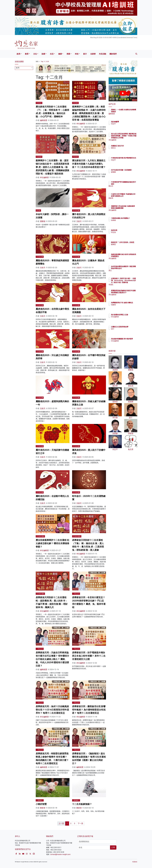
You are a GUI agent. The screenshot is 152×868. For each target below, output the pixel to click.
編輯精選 (44, 120)
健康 (60, 54)
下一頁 (80, 823)
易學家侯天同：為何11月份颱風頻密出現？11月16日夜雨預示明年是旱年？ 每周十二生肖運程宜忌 (52, 710)
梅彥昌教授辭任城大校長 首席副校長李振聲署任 (130, 256)
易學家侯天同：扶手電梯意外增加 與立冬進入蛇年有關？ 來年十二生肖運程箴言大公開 (89, 656)
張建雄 (126, 307)
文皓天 (79, 221)
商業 (68, 54)
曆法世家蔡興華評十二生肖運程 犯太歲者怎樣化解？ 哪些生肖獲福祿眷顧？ (52, 543)
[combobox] (24, 68)
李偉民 (126, 285)
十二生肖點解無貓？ (82, 804)
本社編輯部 (81, 124)
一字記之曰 (76, 594)
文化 (35, 54)
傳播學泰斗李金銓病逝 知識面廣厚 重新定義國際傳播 (130, 208)
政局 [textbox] (18, 68)
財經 (43, 54)
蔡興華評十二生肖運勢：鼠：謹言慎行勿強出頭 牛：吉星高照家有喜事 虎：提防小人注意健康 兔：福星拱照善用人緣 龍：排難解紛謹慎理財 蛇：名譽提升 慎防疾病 (52, 167)
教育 (27, 54)
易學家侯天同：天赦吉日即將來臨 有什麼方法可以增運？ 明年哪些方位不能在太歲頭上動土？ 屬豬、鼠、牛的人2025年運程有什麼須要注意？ (52, 659)
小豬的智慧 (41, 804)
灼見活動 (103, 54)
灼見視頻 (39, 103)
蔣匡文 (126, 150)
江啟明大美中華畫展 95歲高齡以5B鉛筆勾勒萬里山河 (130, 196)
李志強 (126, 232)
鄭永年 (126, 188)
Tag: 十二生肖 (45, 62)
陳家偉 (43, 808)
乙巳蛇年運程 (40, 536)
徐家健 (126, 222)
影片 (85, 54)
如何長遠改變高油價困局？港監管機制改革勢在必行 (130, 268)
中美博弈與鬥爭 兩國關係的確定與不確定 (130, 184)
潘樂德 (43, 221)
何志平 (126, 124)
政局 (18, 54)
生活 (52, 54)
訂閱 (113, 847)
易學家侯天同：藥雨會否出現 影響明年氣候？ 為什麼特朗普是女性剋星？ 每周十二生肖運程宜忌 (89, 710)
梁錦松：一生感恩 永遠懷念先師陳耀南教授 (129, 112)
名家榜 (93, 54)
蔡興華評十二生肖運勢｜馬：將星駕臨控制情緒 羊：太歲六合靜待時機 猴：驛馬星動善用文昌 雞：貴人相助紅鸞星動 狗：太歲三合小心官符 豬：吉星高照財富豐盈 (89, 113)
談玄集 (38, 211)
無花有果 (127, 230)
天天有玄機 (76, 211)
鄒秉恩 (126, 246)
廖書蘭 (126, 174)
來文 (125, 273)
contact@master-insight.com (60, 854)
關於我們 (113, 54)
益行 (125, 331)
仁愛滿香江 (40, 800)
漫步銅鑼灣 (128, 122)
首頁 (37, 62)
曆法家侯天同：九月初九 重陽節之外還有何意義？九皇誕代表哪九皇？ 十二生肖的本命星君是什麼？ (89, 164)
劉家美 (126, 200)
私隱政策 (135, 862)
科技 (77, 54)
